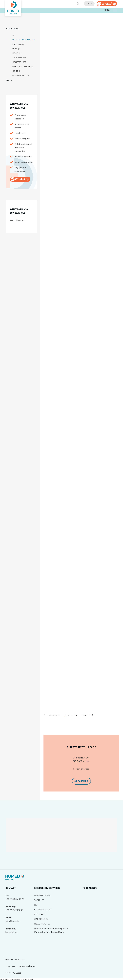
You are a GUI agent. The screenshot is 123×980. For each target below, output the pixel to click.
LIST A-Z (10, 80)
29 (76, 715)
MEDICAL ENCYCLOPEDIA (24, 40)
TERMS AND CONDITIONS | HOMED (21, 966)
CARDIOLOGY (41, 919)
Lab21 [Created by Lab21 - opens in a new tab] (18, 973)
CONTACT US (81, 781)
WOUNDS (39, 900)
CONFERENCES (19, 62)
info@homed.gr (13, 921)
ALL (14, 35)
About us (20, 220)
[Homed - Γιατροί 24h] (15, 878)
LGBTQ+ (16, 49)
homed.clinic (11, 932)
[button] (61, 10)
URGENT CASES (42, 895)
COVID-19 (17, 53)
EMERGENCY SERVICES (23, 66)
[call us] (107, 4)
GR (89, 4)
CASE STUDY (18, 44)
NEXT (88, 715)
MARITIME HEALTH (21, 75)
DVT (36, 905)
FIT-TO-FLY (40, 914)
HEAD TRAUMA (42, 924)
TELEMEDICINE (19, 58)
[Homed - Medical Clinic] (13, 8)
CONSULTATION (43, 910)
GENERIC (16, 71)
